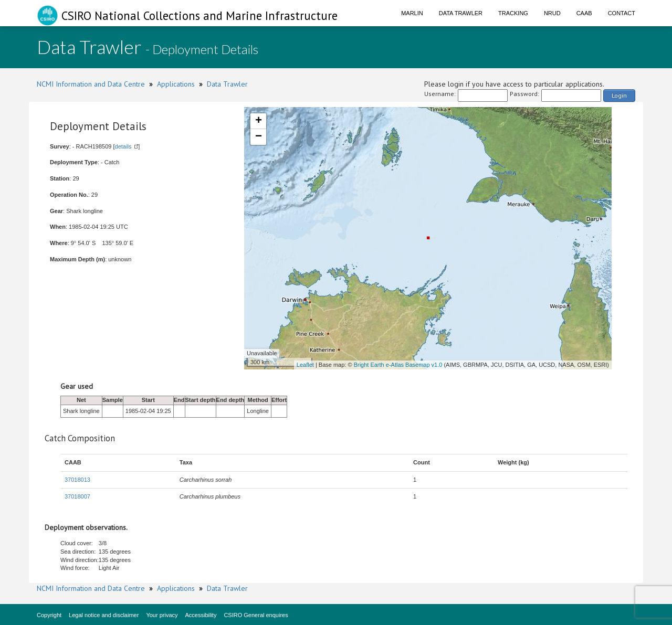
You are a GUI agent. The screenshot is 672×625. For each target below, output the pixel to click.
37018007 (77, 496)
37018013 (77, 480)
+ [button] (259, 121)
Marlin (412, 13)
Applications (176, 84)
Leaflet (305, 365)
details (123, 146)
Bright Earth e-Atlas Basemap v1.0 (398, 365)
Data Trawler (461, 13)
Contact (622, 13)
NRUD (552, 13)
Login (619, 95)
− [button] (259, 137)
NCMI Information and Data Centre (91, 84)
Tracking (513, 13)
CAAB (584, 13)
